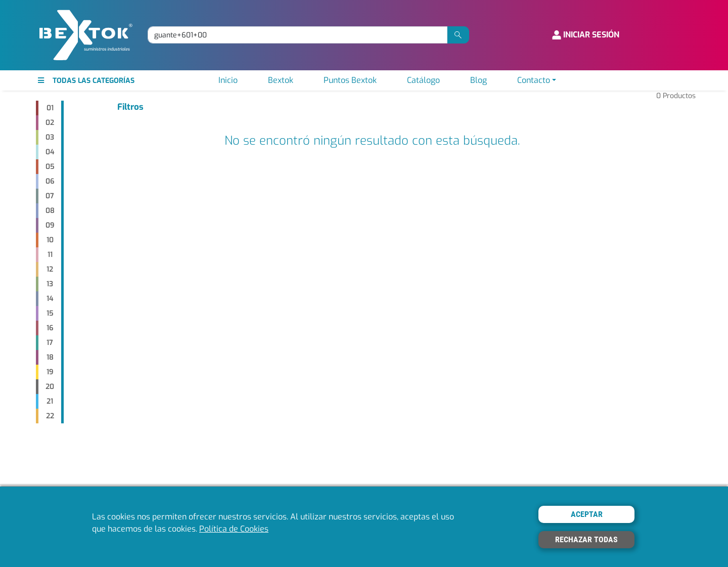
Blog (479, 80)
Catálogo (423, 80)
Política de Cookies (234, 529)
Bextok (281, 80)
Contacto (534, 80)
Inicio (228, 80)
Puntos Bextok (350, 80)
